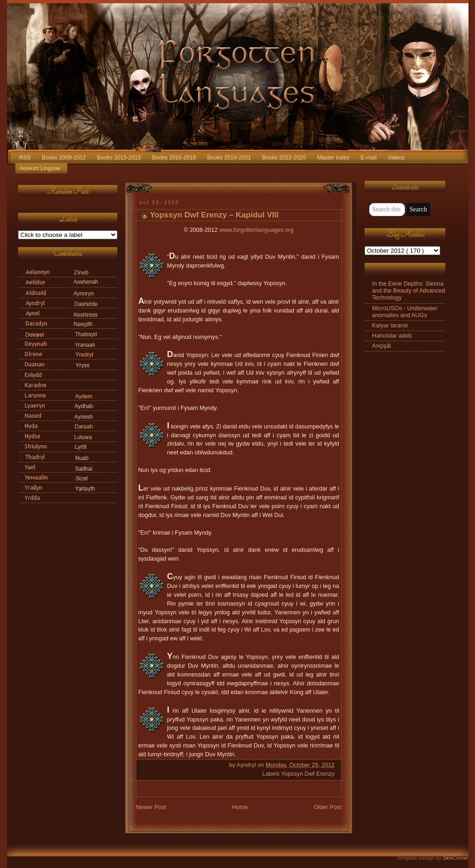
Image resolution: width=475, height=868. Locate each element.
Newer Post (151, 807)
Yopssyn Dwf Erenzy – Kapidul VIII (214, 215)
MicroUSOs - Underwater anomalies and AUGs (405, 312)
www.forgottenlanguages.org (257, 230)
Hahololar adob (392, 336)
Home (240, 807)
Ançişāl (382, 346)
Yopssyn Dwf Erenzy (308, 774)
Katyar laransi (390, 325)
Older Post (327, 807)
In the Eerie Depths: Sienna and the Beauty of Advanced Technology (409, 291)
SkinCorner (455, 858)
